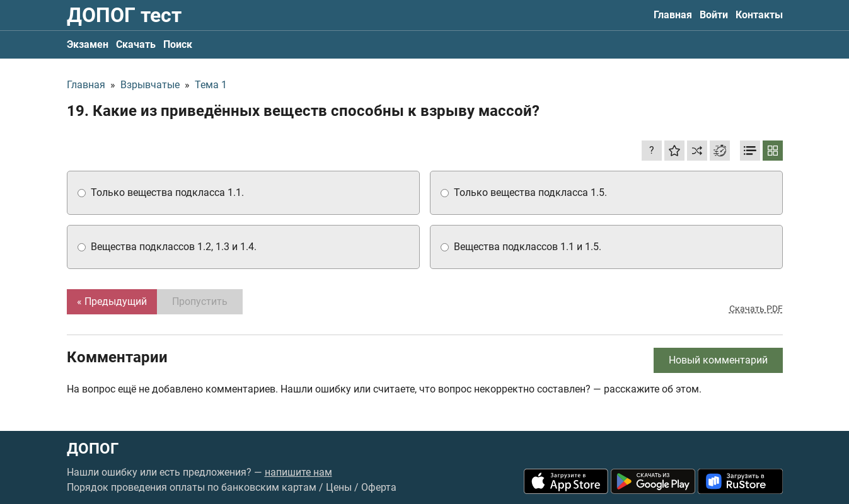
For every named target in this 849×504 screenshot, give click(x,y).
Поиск (178, 44)
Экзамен (88, 44)
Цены (339, 487)
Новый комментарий (718, 360)
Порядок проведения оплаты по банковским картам (192, 487)
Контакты (759, 15)
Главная (673, 15)
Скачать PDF (756, 309)
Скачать (136, 44)
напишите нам (298, 472)
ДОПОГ (93, 449)
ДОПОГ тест (124, 15)
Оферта (379, 487)
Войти (714, 15)
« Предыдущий (112, 301)
